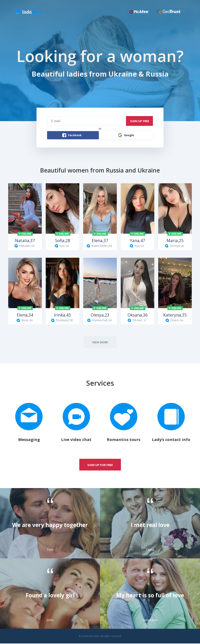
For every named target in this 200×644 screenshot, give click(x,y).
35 (175, 316)
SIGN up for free (100, 465)
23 (100, 316)
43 (62, 316)
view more (100, 343)
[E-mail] (86, 121)
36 (138, 316)
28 (63, 241)
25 (175, 241)
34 (25, 316)
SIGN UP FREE (138, 121)
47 (137, 241)
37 (25, 241)
